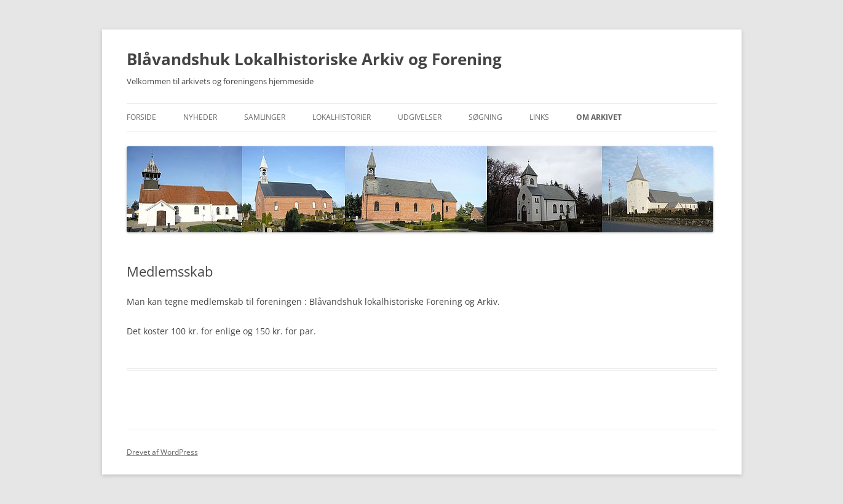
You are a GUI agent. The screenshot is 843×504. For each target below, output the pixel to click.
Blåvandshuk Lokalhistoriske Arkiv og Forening (314, 59)
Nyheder (200, 117)
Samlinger (265, 117)
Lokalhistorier (342, 117)
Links (539, 117)
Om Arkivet (599, 117)
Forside (141, 117)
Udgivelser (420, 117)
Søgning (485, 117)
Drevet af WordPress (162, 452)
